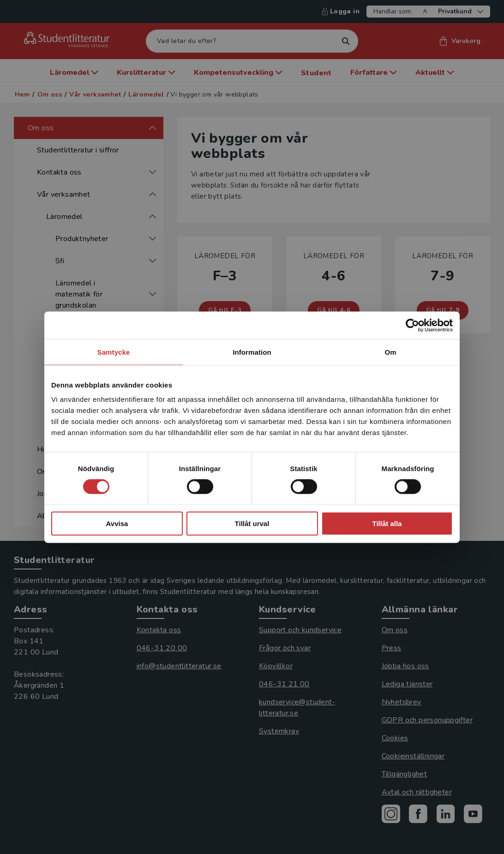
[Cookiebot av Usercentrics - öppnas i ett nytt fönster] (412, 325)
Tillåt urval (252, 524)
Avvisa (117, 524)
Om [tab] (390, 352)
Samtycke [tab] (114, 352)
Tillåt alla (387, 524)
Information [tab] (252, 352)
